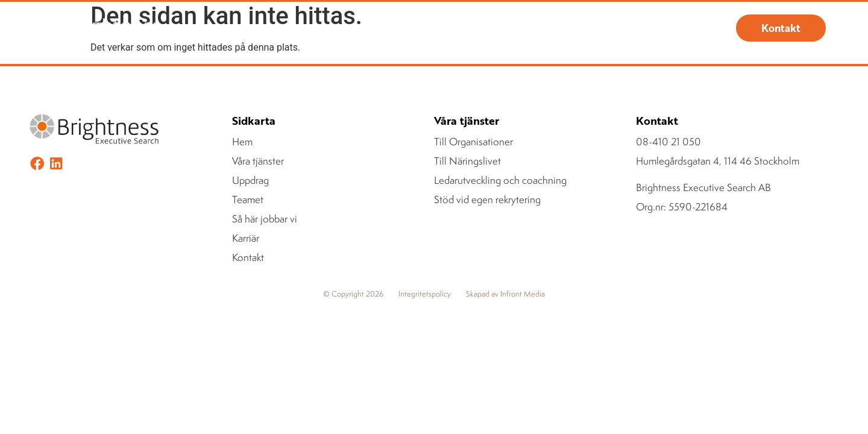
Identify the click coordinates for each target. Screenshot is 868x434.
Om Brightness (543, 28)
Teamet (469, 28)
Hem (247, 28)
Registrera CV (632, 28)
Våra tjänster (316, 28)
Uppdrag (401, 28)
